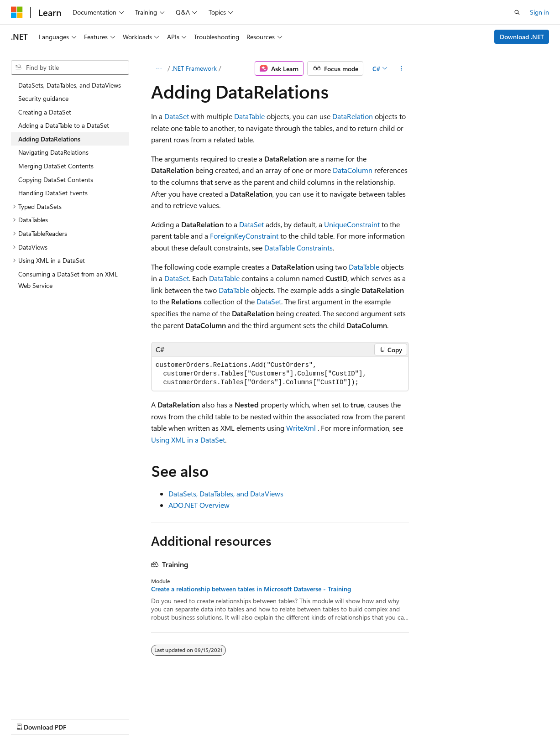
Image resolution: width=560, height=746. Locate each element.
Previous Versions (83, 718)
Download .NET (522, 37)
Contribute (163, 718)
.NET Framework (194, 68)
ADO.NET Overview (199, 505)
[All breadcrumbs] (159, 68)
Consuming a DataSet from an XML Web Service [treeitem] (68, 280)
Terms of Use (245, 718)
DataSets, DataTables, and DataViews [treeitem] (70, 85)
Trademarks (290, 718)
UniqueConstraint (352, 224)
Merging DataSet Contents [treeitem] (56, 166)
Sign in (539, 12)
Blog (124, 718)
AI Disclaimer (29, 718)
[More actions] (401, 68)
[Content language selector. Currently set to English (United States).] (53, 696)
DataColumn (353, 170)
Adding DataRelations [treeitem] (49, 139)
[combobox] (70, 68)
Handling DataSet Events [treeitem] (53, 193)
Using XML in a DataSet (188, 440)
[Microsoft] (17, 12)
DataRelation (353, 116)
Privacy (199, 718)
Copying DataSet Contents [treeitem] (56, 180)
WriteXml (301, 428)
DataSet (177, 116)
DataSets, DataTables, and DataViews (226, 493)
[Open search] (517, 12)
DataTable (249, 116)
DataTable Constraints (298, 248)
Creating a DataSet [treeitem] (45, 112)
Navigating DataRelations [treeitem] (53, 152)
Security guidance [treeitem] (43, 98)
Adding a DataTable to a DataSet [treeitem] (64, 125)
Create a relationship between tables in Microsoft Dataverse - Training (251, 589)
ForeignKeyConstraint (244, 236)
